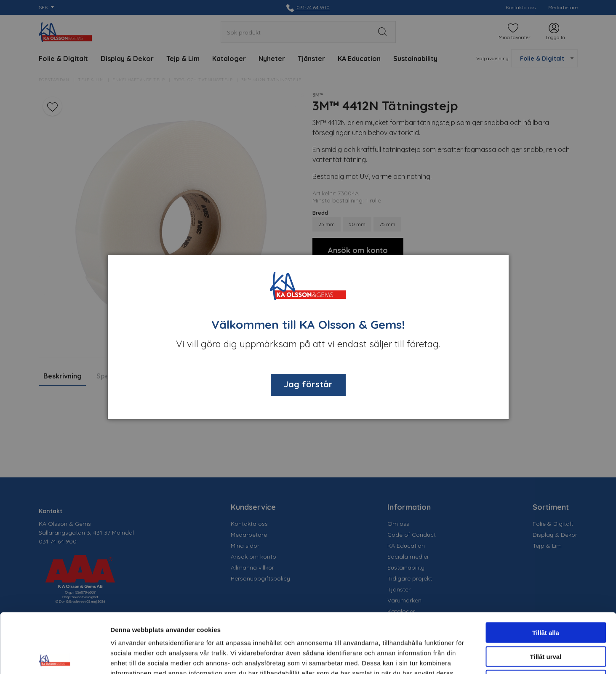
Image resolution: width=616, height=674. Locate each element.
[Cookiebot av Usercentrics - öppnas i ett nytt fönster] (55, 658)
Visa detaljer (457, 657)
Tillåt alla (546, 573)
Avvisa (546, 620)
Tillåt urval (546, 597)
